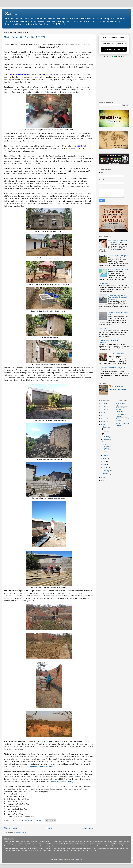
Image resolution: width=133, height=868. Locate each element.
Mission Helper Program (121, 415)
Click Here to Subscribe (114, 49)
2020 (103, 421)
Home (49, 828)
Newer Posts (10, 828)
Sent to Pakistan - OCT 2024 (118, 270)
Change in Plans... (105, 283)
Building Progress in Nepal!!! (118, 256)
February (106, 471)
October (106, 437)
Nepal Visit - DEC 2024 (116, 354)
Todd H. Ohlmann (117, 386)
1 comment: (38, 820)
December (107, 427)
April (105, 465)
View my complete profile (118, 389)
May (105, 462)
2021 (103, 418)
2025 (103, 406)
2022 (103, 415)
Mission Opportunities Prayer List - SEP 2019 (25, 37)
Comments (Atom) (20, 833)
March (105, 468)
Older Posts (88, 828)
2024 (103, 409)
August (106, 455)
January (106, 474)
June (105, 459)
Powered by (114, 56)
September (107, 440)
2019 (103, 424)
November (107, 432)
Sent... (11, 14)
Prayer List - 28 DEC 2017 (108, 328)
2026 (103, 403)
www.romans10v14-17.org (63, 781)
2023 (103, 412)
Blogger (79, 859)
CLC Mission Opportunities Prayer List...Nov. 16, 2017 (117, 241)
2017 (103, 480)
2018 (103, 477)
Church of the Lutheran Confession (120, 410)
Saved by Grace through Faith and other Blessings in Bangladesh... (118, 297)
